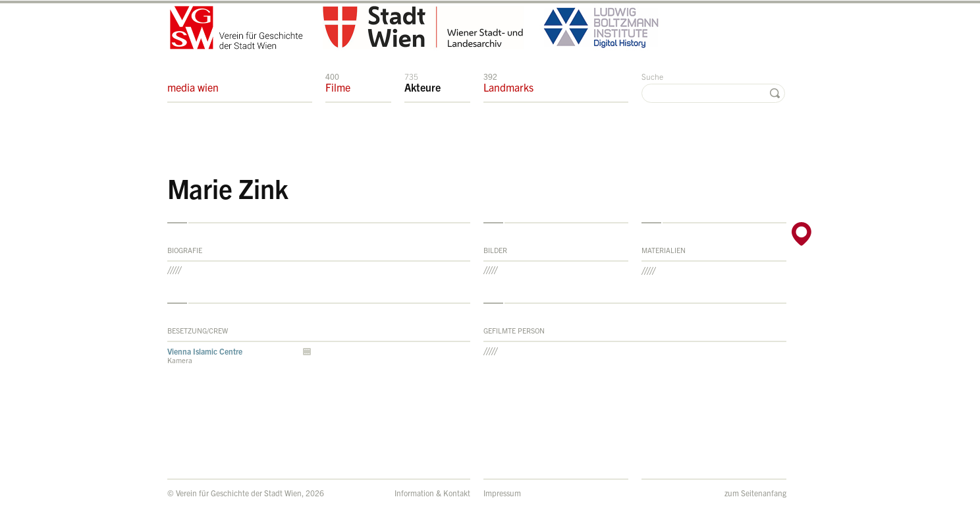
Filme (338, 82)
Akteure (422, 82)
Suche (652, 76)
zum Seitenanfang (755, 493)
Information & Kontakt (432, 493)
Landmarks (508, 82)
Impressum (502, 493)
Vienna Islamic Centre (205, 351)
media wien (193, 82)
